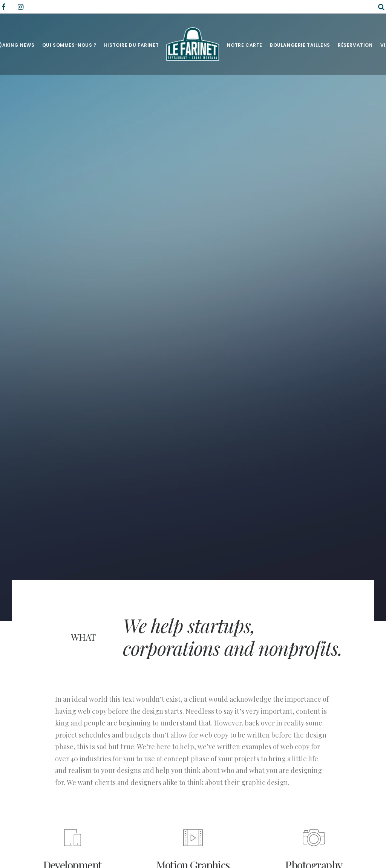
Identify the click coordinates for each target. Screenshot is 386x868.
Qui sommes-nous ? (69, 45)
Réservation (355, 45)
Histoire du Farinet (131, 45)
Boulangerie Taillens (300, 45)
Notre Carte (245, 45)
